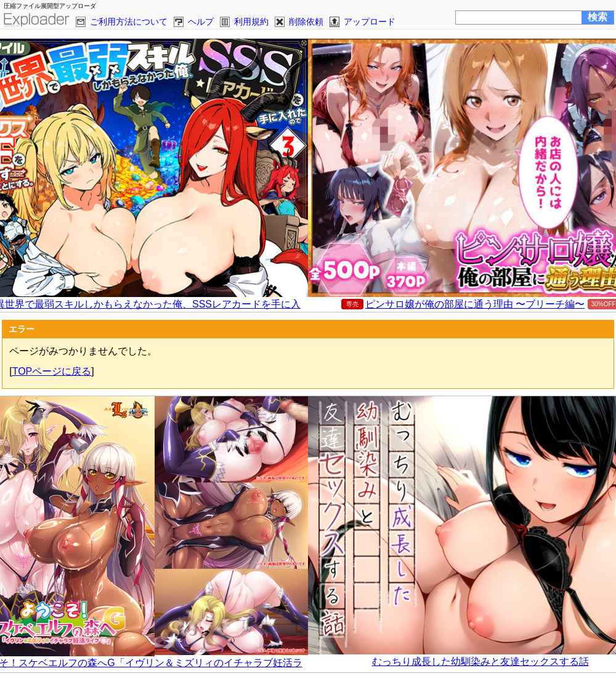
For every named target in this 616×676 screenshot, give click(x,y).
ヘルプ (201, 22)
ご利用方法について (129, 22)
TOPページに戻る (52, 371)
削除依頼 (306, 22)
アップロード (370, 22)
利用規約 (251, 22)
